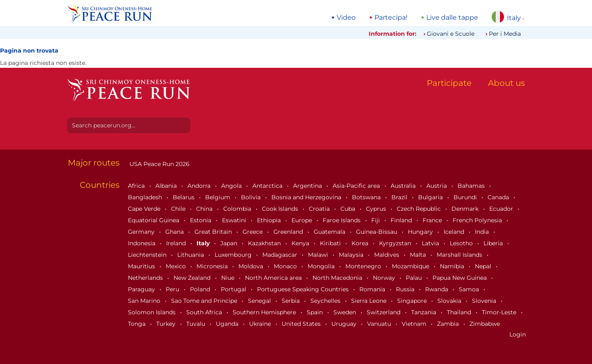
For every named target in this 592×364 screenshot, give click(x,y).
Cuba (349, 209)
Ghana (175, 232)
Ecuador (502, 209)
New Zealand (193, 278)
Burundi (466, 197)
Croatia (320, 209)
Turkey (167, 324)
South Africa (205, 312)
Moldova (252, 266)
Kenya (301, 243)
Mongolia (322, 266)
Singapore (413, 301)
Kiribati (331, 243)
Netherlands (146, 278)
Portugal (234, 289)
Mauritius (142, 266)
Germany (142, 232)
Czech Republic (420, 209)
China (205, 209)
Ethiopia (270, 220)
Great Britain (214, 232)
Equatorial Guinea (154, 220)
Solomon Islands (153, 312)
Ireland (177, 243)
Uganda (228, 324)
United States (302, 324)
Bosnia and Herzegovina (307, 197)
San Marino (145, 301)
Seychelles (326, 301)
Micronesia (213, 266)
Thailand (460, 312)
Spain (316, 312)
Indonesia (142, 243)
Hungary (421, 232)
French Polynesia (478, 220)
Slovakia (450, 301)
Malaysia (352, 255)
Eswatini (235, 220)
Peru (173, 289)
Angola (232, 186)
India (483, 232)
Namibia (453, 266)
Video (346, 18)
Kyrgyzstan (396, 243)
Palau (415, 278)
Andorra (200, 186)
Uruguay (345, 324)
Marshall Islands (460, 255)
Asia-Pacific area (357, 186)
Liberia (494, 243)
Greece (253, 232)
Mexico (177, 266)
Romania (373, 289)
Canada (499, 197)
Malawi (319, 255)
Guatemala (330, 232)
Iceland (455, 232)
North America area (274, 278)
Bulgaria (431, 197)
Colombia (238, 209)
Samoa (470, 289)
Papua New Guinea (460, 278)
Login (518, 334)
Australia (404, 186)
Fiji (376, 220)
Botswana (367, 197)
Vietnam (415, 324)
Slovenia (485, 301)
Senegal (260, 301)
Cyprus (377, 209)
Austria (437, 186)
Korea (361, 243)
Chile (179, 209)
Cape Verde (145, 209)
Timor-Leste (500, 312)
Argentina (308, 186)
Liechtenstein (148, 255)
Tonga (138, 324)
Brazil (400, 197)
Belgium (219, 197)
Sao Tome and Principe (205, 301)
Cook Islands (281, 209)
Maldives (387, 255)
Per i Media (505, 34)
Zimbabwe (485, 324)
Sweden (346, 312)
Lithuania (191, 255)
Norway (385, 278)
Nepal (484, 266)
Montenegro (364, 266)
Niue (229, 278)
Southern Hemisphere (265, 312)
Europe (303, 220)
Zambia (449, 324)
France (433, 220)
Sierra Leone (370, 301)
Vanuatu (380, 324)
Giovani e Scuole (451, 34)
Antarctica (268, 186)
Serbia (291, 301)
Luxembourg (234, 255)
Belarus (184, 197)
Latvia (431, 243)
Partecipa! (391, 18)
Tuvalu (197, 324)
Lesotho (462, 243)
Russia (406, 289)
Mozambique (411, 266)
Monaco (286, 266)
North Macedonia (338, 278)
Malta (419, 255)
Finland (402, 220)
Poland (201, 289)
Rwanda (437, 289)
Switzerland (384, 312)
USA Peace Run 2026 (159, 164)
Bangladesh (146, 197)
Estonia (201, 220)
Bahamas (472, 186)
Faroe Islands (342, 220)
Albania (167, 186)
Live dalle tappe (452, 18)
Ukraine (261, 324)
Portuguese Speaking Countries (304, 289)
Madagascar (281, 255)
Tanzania (424, 312)
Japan (230, 243)
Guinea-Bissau (377, 232)
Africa (137, 186)
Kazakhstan (265, 243)
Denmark (466, 209)
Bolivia (252, 197)
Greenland (289, 232)
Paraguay (142, 289)
